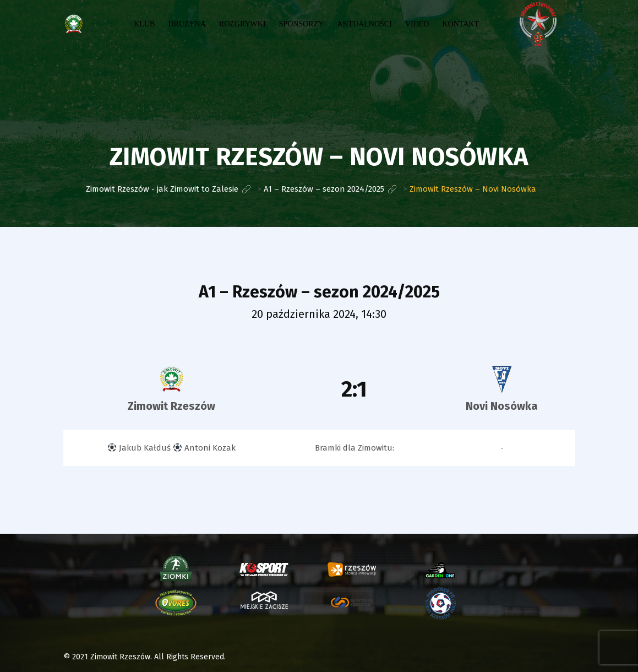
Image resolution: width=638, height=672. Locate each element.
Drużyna (187, 24)
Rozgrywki (242, 24)
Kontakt (460, 24)
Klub (144, 24)
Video (417, 24)
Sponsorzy (302, 24)
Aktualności (364, 24)
